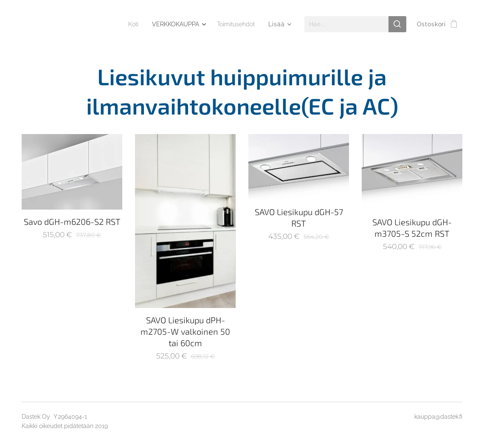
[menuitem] (182, 24)
